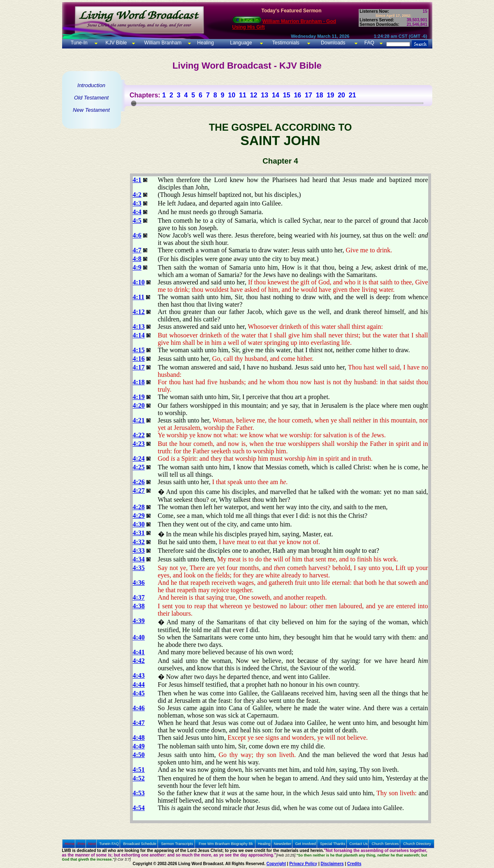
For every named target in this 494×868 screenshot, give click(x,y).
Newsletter (283, 844)
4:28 (139, 507)
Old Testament (91, 98)
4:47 (139, 723)
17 (308, 95)
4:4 (137, 212)
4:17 (139, 367)
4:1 (137, 180)
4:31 (139, 533)
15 (287, 95)
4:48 (139, 738)
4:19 (139, 397)
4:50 (139, 755)
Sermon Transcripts (177, 844)
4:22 (139, 435)
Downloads (333, 43)
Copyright (276, 864)
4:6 (137, 235)
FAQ (369, 43)
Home (70, 844)
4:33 (139, 551)
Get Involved (306, 844)
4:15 (139, 350)
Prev (82, 844)
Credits (354, 864)
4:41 (139, 652)
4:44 (139, 684)
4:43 (139, 675)
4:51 (139, 770)
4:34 (139, 559)
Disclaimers (332, 864)
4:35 (139, 568)
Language (240, 43)
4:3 (137, 203)
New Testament (91, 110)
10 (232, 95)
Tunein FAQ (109, 844)
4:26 (139, 482)
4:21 (139, 420)
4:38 (139, 606)
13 (264, 95)
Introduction (91, 85)
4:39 (139, 621)
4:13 (139, 327)
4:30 (139, 524)
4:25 (139, 467)
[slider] (134, 103)
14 (276, 95)
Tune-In (79, 43)
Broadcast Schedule (140, 844)
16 (297, 95)
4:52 (139, 778)
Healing (205, 43)
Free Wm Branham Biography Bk (226, 844)
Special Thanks (333, 844)
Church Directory (417, 844)
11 (243, 95)
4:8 (137, 259)
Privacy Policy (303, 864)
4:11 (139, 297)
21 (353, 95)
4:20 (139, 405)
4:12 (139, 312)
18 (320, 95)
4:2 (137, 195)
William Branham (162, 43)
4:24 (139, 458)
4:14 (139, 335)
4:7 (137, 250)
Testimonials (286, 43)
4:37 (139, 597)
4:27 (139, 491)
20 (341, 95)
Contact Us (358, 844)
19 (330, 95)
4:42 (139, 661)
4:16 (139, 359)
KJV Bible (115, 43)
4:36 (139, 583)
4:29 (139, 516)
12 (254, 95)
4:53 (139, 793)
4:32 (139, 542)
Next (92, 844)
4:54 (139, 808)
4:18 (139, 382)
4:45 (139, 693)
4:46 (139, 708)
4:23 (139, 444)
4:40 (139, 637)
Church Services (385, 844)
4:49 (139, 746)
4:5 (137, 220)
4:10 (139, 282)
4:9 (137, 267)
